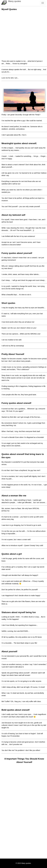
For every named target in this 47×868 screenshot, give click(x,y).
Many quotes (15, 1)
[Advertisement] (23, 35)
